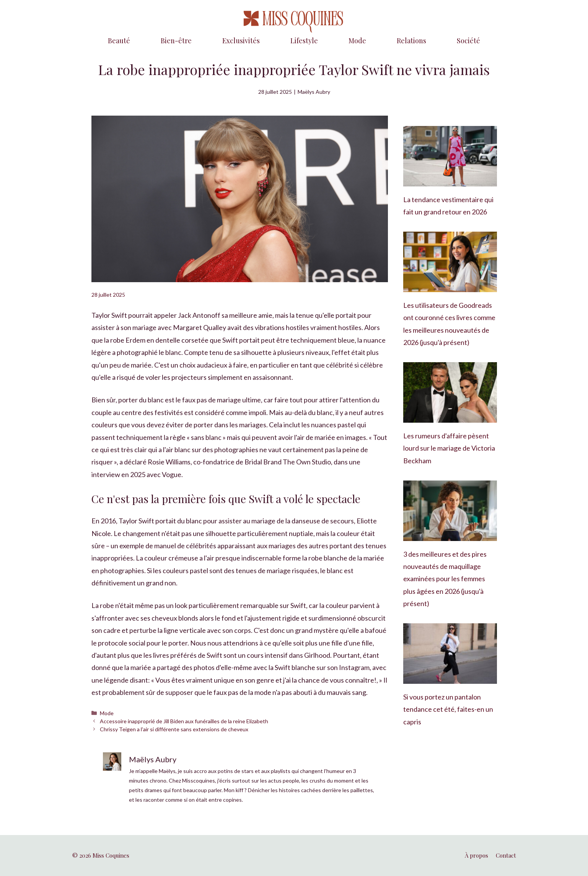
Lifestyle (304, 41)
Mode (357, 41)
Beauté (119, 41)
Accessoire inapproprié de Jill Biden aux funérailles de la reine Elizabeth (184, 721)
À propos (476, 855)
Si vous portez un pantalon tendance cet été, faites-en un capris (448, 709)
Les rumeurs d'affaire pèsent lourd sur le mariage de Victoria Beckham (449, 448)
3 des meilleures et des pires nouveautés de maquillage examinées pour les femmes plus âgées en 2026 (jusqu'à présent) (445, 579)
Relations (411, 41)
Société (468, 41)
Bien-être (176, 41)
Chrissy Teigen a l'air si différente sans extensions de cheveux (174, 729)
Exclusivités (241, 41)
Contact (506, 855)
